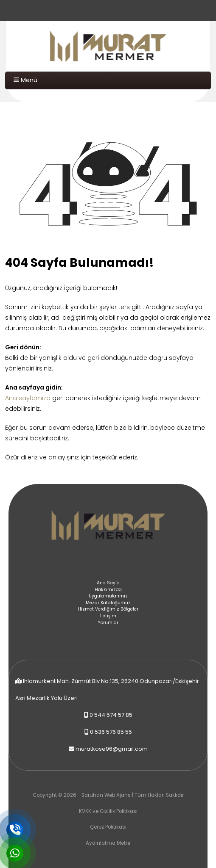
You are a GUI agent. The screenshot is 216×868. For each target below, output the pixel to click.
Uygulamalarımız (108, 596)
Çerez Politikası (108, 827)
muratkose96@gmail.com (112, 749)
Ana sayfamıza (28, 398)
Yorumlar (108, 623)
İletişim (108, 616)
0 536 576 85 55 (111, 732)
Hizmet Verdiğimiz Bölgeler (108, 609)
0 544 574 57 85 (111, 715)
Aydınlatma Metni (108, 843)
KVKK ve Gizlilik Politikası (108, 811)
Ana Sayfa (108, 583)
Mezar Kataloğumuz (108, 603)
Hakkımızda (108, 590)
